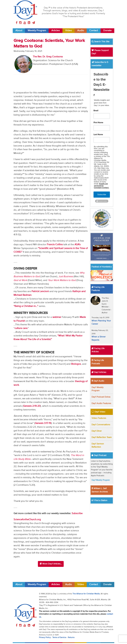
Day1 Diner (97, 431)
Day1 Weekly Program (101, 480)
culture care (21, 328)
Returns (71, 638)
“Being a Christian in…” (26, 306)
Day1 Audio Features (101, 403)
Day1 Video (98, 412)
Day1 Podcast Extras (101, 397)
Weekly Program (37, 31)
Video (69, 31)
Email (96, 111)
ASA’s (78, 245)
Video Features (99, 418)
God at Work (20, 280)
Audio (81, 31)
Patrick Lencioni (40, 291)
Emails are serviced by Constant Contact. (101, 186)
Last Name (98, 135)
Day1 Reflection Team (102, 437)
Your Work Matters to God (62, 280)
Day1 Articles (99, 372)
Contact (94, 31)
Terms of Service (59, 638)
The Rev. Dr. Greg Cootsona (48, 57)
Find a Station (99, 500)
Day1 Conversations (101, 425)
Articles (56, 31)
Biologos (76, 364)
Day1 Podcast (99, 455)
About (19, 31)
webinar (57, 317)
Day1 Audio (98, 381)
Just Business (66, 277)
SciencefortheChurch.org (27, 520)
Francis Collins (55, 245)
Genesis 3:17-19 (43, 423)
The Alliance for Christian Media (86, 594)
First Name (98, 123)
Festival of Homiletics (102, 267)
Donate (107, 31)
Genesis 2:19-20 (32, 406)
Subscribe (77, 513)
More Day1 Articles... (51, 564)
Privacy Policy (45, 638)
